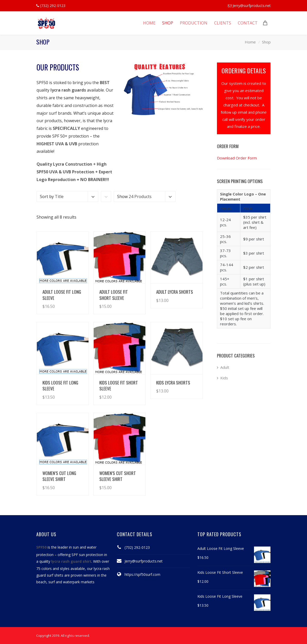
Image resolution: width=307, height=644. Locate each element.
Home (250, 42)
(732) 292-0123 (137, 547)
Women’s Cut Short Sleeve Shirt (118, 476)
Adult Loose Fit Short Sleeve (114, 295)
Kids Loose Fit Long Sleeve (60, 386)
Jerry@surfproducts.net (252, 6)
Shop (266, 42)
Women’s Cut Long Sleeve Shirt (59, 476)
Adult (225, 367)
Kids (224, 378)
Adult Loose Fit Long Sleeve (62, 295)
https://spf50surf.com (142, 574)
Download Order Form (237, 158)
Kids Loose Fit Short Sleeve (119, 386)
